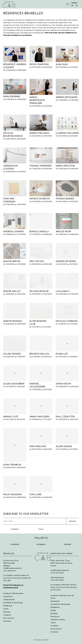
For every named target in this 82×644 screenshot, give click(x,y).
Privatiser (7, 621)
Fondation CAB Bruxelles (13, 593)
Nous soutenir (9, 618)
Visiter (41, 529)
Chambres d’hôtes (58, 620)
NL (77, 6)
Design (53, 610)
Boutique (7, 612)
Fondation (15, 529)
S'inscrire (73, 521)
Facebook (15, 544)
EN (72, 6)
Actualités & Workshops (13, 603)
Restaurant (55, 616)
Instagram (41, 544)
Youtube (67, 544)
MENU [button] (74, 3)
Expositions (8, 596)
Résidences (8, 606)
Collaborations (9, 599)
